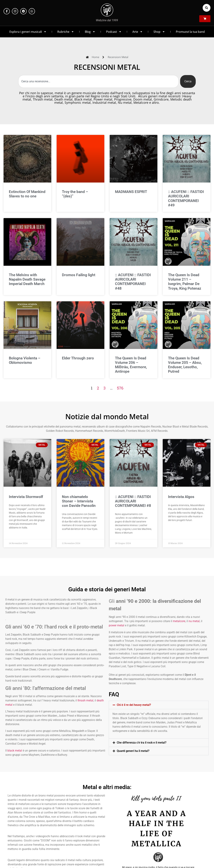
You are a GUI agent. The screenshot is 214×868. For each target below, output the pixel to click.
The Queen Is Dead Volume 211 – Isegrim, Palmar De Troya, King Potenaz (185, 282)
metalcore (179, 621)
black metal (15, 751)
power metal (116, 625)
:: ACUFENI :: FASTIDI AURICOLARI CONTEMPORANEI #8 (133, 501)
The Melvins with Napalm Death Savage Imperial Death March (27, 279)
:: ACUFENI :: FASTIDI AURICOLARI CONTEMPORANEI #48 (133, 282)
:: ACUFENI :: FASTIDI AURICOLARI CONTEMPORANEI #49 (186, 198)
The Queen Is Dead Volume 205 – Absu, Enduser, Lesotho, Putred (185, 365)
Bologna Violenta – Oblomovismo (25, 360)
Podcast (114, 32)
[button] (207, 8)
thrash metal (85, 700)
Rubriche (66, 32)
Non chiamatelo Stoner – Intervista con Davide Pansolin (79, 501)
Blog (90, 32)
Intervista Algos (181, 497)
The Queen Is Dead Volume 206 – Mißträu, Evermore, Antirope (131, 365)
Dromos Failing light (79, 275)
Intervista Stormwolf (26, 497)
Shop (159, 32)
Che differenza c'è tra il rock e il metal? (142, 743)
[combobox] (98, 81)
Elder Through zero (78, 358)
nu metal (194, 621)
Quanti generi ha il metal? (133, 751)
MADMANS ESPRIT (131, 192)
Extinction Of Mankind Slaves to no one (27, 194)
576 (120, 388)
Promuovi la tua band (190, 32)
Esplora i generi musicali (28, 32)
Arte (138, 32)
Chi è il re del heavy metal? (134, 705)
